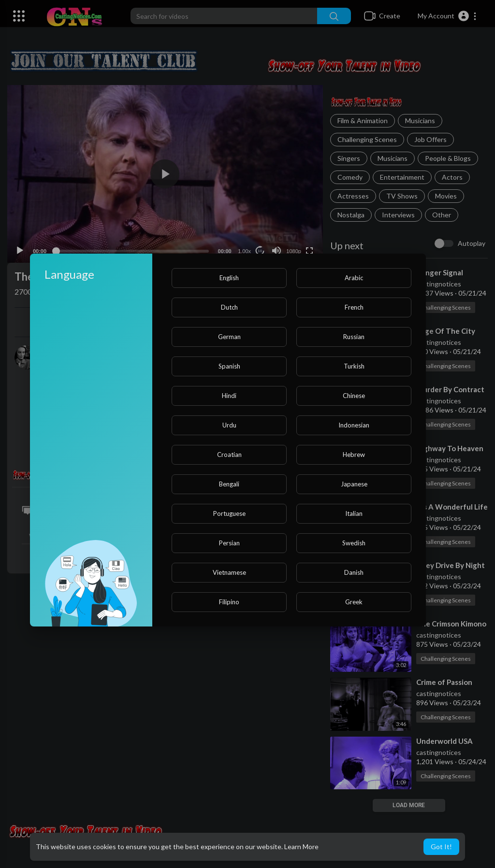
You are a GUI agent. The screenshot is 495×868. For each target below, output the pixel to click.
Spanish (229, 366)
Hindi (229, 396)
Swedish (354, 543)
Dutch (229, 307)
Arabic (354, 278)
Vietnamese (229, 572)
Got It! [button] (441, 847)
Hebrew (354, 455)
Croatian (229, 455)
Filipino (229, 602)
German (229, 337)
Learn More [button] (301, 847)
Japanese (354, 484)
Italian (354, 513)
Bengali (229, 484)
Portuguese (229, 513)
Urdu (229, 425)
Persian (229, 543)
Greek (354, 602)
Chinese (354, 396)
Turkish (354, 366)
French (354, 307)
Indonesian (354, 425)
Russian (354, 337)
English (229, 278)
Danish (354, 572)
